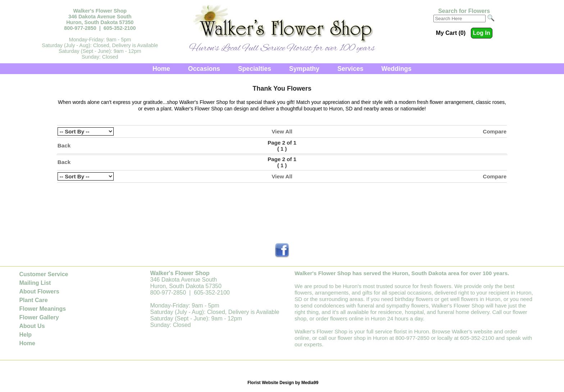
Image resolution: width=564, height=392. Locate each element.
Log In (482, 33)
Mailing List (35, 283)
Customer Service (44, 274)
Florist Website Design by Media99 (283, 383)
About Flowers (39, 291)
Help (25, 335)
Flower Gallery (39, 317)
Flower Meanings (42, 309)
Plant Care (33, 300)
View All (282, 131)
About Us (32, 326)
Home (161, 69)
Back (64, 145)
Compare (495, 131)
